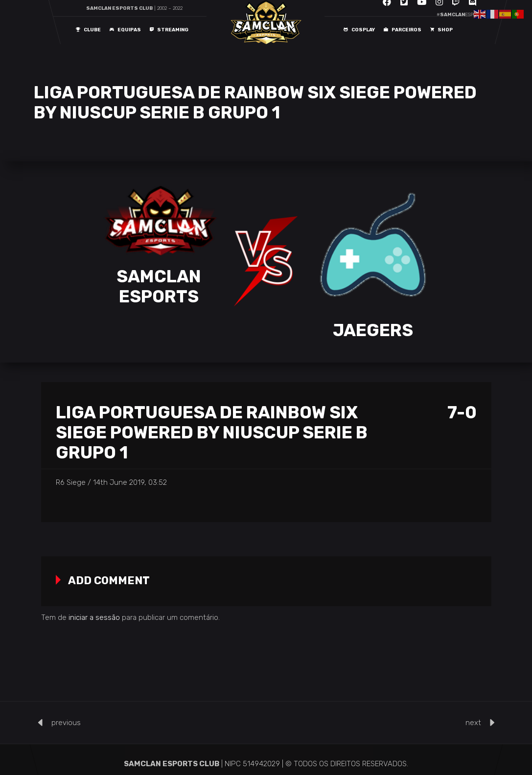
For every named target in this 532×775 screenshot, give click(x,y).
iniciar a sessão (94, 617)
